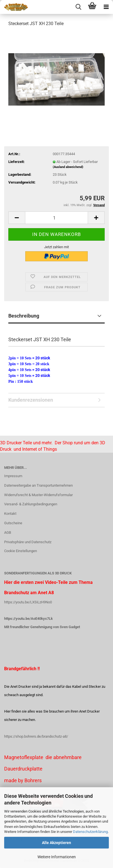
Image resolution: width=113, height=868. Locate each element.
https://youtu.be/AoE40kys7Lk (28, 619)
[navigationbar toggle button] (106, 7)
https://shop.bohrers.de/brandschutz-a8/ (36, 736)
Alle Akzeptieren (57, 843)
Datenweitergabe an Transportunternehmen (38, 485)
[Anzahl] (57, 218)
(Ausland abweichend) (68, 167)
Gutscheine (13, 523)
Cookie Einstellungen (21, 551)
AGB (8, 532)
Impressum (13, 476)
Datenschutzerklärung (90, 832)
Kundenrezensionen (31, 400)
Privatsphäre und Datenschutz (28, 542)
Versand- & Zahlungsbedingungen (31, 504)
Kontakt (10, 514)
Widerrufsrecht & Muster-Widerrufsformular (38, 495)
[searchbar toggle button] (78, 7)
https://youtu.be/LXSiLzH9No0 (28, 602)
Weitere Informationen (57, 857)
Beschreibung (24, 316)
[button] (17, 218)
